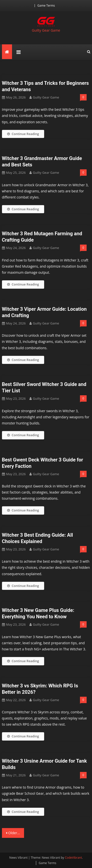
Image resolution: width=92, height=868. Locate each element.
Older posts (16, 833)
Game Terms (46, 6)
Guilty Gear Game (46, 97)
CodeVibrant (73, 858)
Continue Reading (23, 134)
